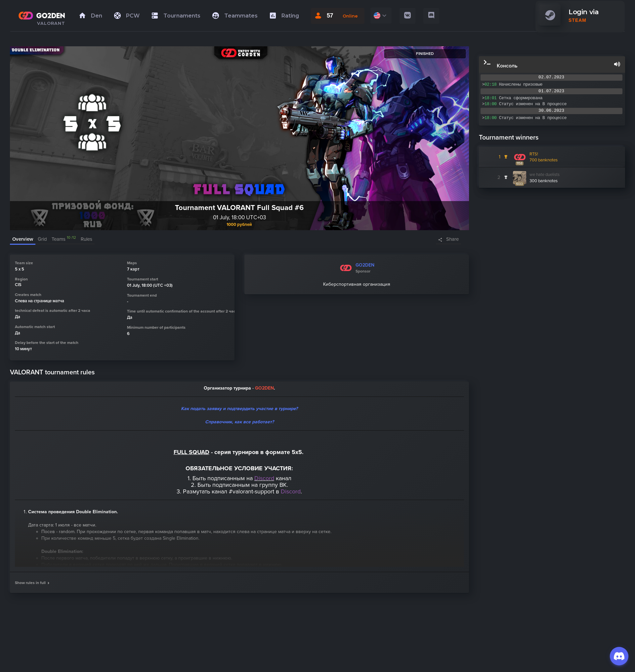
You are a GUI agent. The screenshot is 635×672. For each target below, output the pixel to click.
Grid (42, 239)
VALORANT (51, 23)
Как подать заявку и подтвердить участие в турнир (237, 409)
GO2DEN (365, 265)
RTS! (534, 154)
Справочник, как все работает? (239, 422)
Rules (86, 239)
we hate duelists (545, 175)
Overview (23, 239)
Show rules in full (32, 583)
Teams (64, 239)
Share (452, 239)
